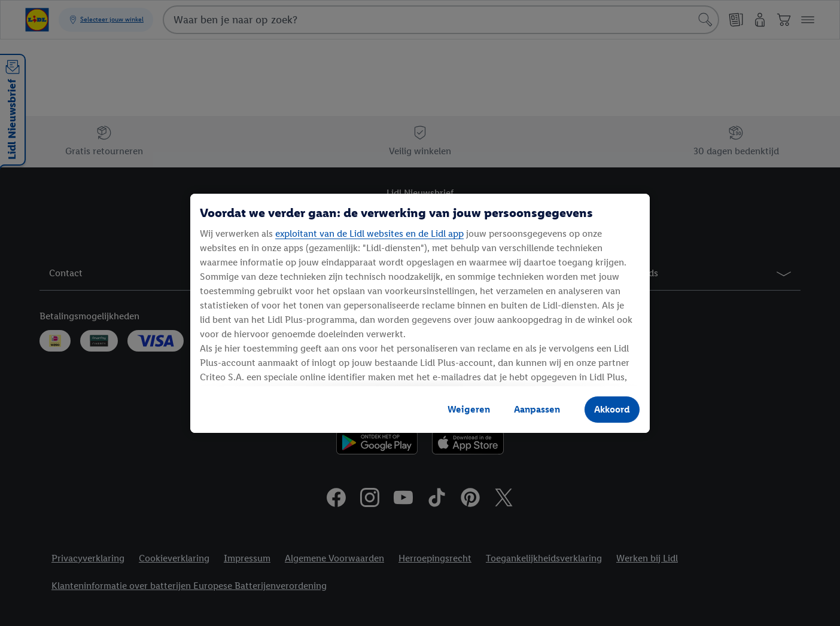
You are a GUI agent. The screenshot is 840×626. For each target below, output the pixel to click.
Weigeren (469, 409)
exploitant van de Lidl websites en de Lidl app (369, 233)
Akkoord (612, 409)
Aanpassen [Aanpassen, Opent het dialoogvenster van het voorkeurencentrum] (537, 409)
